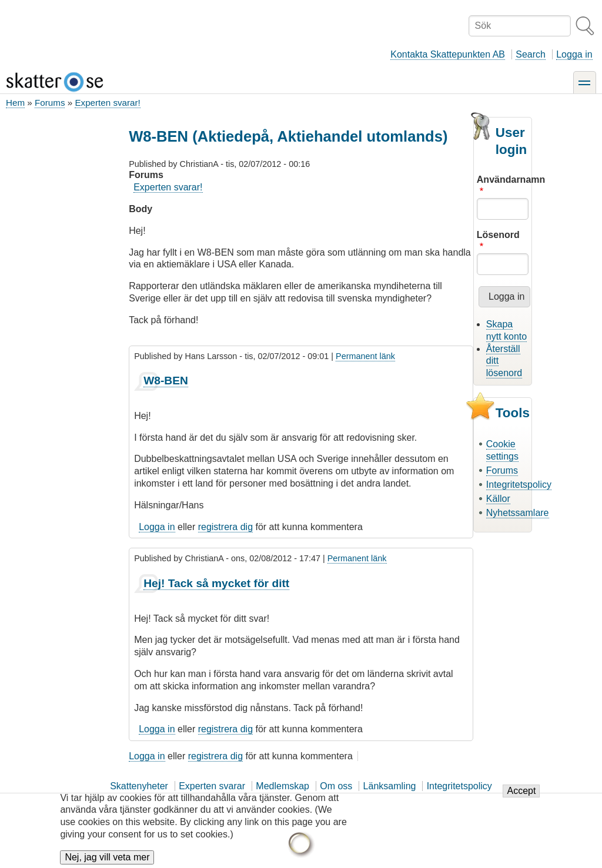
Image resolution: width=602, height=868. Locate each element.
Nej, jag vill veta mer (107, 857)
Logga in (574, 54)
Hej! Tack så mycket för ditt (216, 583)
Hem (15, 103)
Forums (50, 103)
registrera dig (225, 527)
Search (531, 54)
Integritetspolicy (519, 485)
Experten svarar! (107, 103)
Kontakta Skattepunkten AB (448, 54)
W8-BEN (166, 381)
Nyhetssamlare (518, 513)
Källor (498, 499)
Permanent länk (365, 356)
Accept (521, 791)
